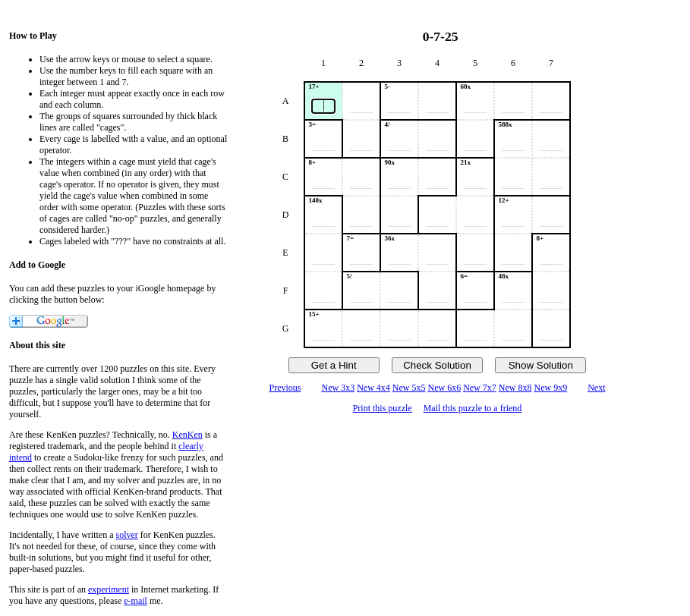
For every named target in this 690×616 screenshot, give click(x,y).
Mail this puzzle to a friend (473, 408)
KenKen (187, 435)
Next (596, 388)
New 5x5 (409, 388)
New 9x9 (551, 388)
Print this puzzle (383, 408)
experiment (109, 589)
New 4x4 (373, 388)
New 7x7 (480, 388)
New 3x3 (338, 388)
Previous (285, 388)
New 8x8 (515, 388)
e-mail (135, 601)
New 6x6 (445, 388)
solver (127, 535)
